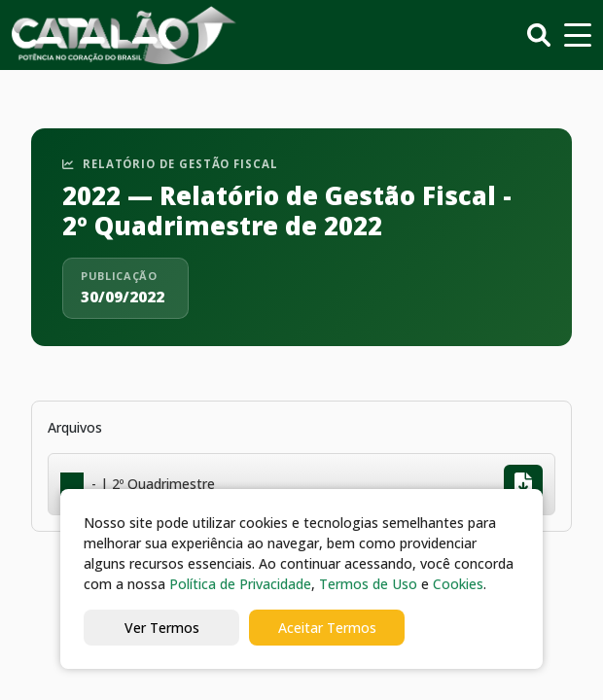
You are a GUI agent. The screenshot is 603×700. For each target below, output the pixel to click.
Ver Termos (162, 628)
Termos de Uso (368, 584)
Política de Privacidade (240, 584)
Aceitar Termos (327, 628)
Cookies (458, 584)
